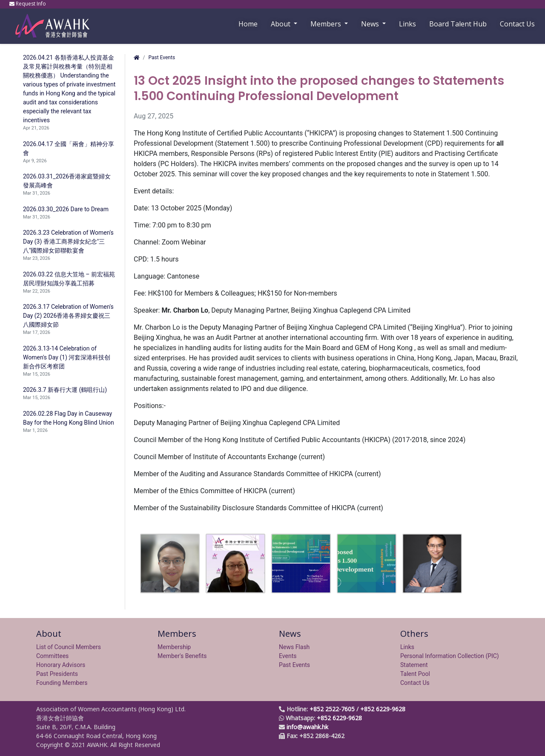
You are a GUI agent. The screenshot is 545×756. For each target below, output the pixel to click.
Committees (52, 656)
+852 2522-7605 (332, 709)
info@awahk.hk (307, 727)
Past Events (162, 57)
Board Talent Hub (458, 24)
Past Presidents (57, 674)
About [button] (281, 24)
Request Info (28, 4)
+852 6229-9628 (383, 709)
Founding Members (62, 683)
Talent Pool (415, 674)
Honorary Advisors (61, 665)
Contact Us (517, 24)
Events (288, 656)
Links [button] (407, 24)
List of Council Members (69, 647)
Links (407, 647)
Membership (174, 647)
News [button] (371, 24)
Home (248, 24)
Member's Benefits (182, 656)
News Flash (294, 647)
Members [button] (327, 24)
